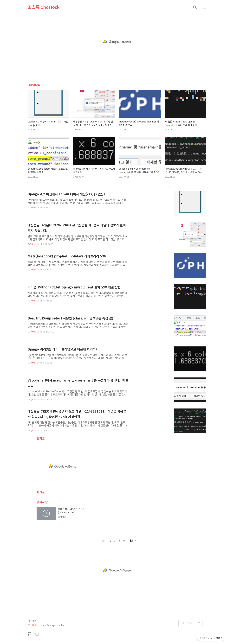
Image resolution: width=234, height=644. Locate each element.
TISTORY (32, 621)
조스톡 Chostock (44, 7)
